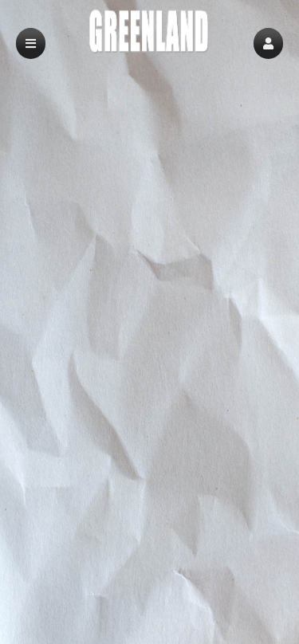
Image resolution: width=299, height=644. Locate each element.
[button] (268, 43)
